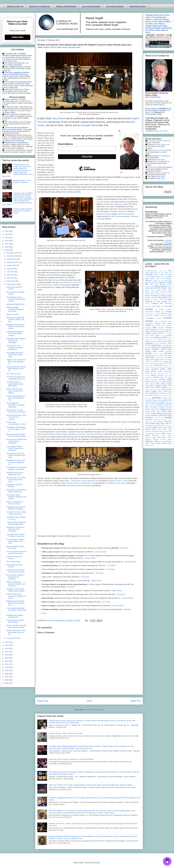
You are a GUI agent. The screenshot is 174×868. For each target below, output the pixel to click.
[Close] (119, 131)
